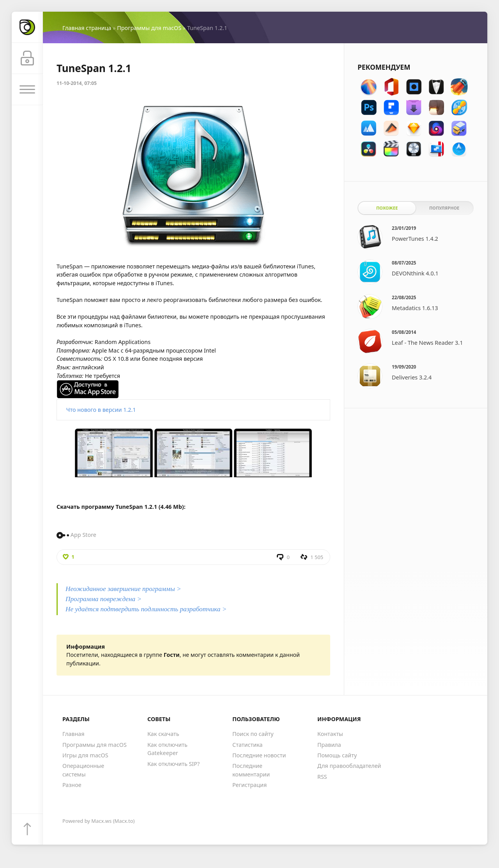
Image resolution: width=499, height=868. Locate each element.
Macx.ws (101, 821)
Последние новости (259, 755)
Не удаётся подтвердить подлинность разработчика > (146, 609)
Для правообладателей (349, 766)
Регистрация (249, 785)
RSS (322, 777)
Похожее (387, 208)
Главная (73, 734)
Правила (329, 745)
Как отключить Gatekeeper (167, 749)
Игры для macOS (85, 755)
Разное (72, 785)
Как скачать (163, 734)
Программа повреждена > (104, 599)
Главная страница (87, 28)
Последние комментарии (251, 770)
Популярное (444, 208)
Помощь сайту (337, 755)
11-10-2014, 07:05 (77, 83)
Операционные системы (83, 770)
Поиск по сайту (253, 734)
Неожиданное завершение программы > (123, 589)
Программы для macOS (149, 28)
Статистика (247, 745)
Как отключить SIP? (173, 764)
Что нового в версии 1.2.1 (101, 410)
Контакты (330, 734)
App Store (83, 535)
